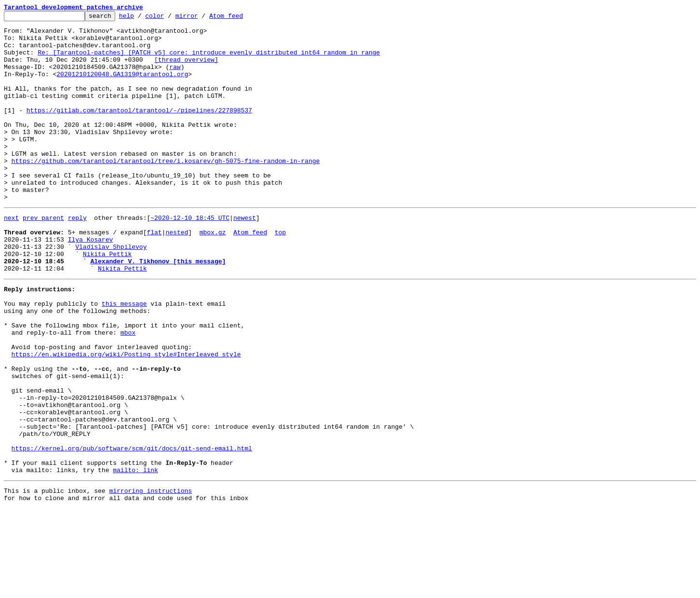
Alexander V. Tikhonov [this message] (158, 309)
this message (124, 357)
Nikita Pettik (107, 300)
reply (77, 257)
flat (154, 274)
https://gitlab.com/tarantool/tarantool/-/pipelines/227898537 (139, 130)
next (11, 257)
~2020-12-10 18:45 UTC (190, 257)
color (169, 18)
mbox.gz (213, 274)
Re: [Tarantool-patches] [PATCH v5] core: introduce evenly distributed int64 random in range (209, 61)
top (280, 274)
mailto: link (135, 557)
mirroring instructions (150, 579)
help (141, 18)
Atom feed (241, 18)
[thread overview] (186, 69)
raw (175, 78)
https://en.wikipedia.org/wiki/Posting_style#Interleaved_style (126, 418)
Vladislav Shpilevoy (111, 291)
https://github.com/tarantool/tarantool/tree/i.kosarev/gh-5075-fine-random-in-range (166, 191)
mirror (202, 18)
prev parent (43, 257)
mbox (128, 392)
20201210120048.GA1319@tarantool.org (122, 87)
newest (245, 257)
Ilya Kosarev (91, 283)
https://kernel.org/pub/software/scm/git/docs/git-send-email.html (132, 530)
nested (177, 274)
